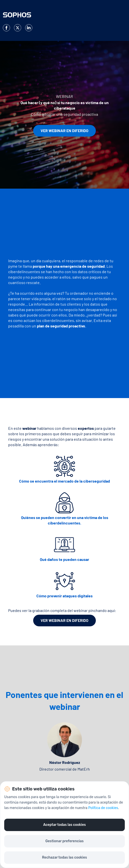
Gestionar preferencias (64, 841)
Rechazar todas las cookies (64, 857)
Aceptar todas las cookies (64, 825)
